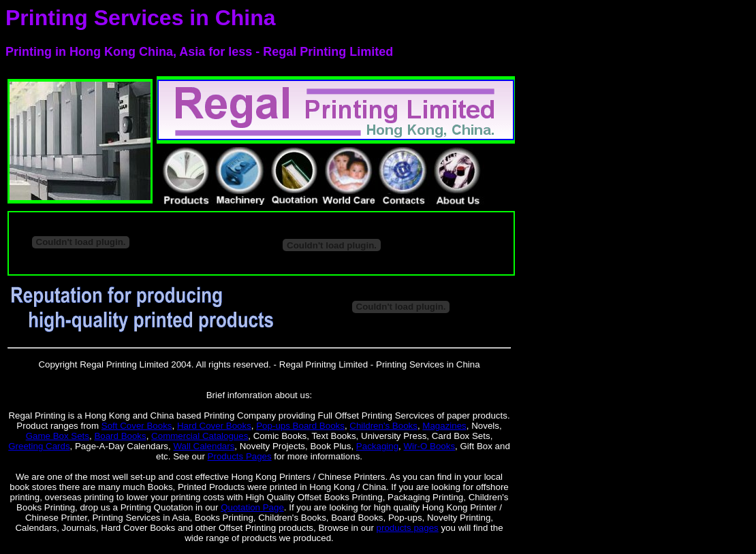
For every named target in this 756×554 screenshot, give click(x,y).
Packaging (377, 446)
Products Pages (240, 456)
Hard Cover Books (214, 426)
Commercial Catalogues (200, 436)
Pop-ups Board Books (300, 426)
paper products (477, 415)
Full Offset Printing (355, 415)
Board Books (120, 436)
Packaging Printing (425, 497)
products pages (408, 528)
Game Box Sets (58, 436)
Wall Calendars (204, 446)
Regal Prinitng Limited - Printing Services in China (380, 364)
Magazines (444, 426)
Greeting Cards (39, 446)
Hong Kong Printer (460, 507)
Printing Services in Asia (141, 518)
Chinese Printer (56, 518)
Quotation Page (252, 507)
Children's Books (383, 426)
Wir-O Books (430, 446)
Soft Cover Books (137, 426)
